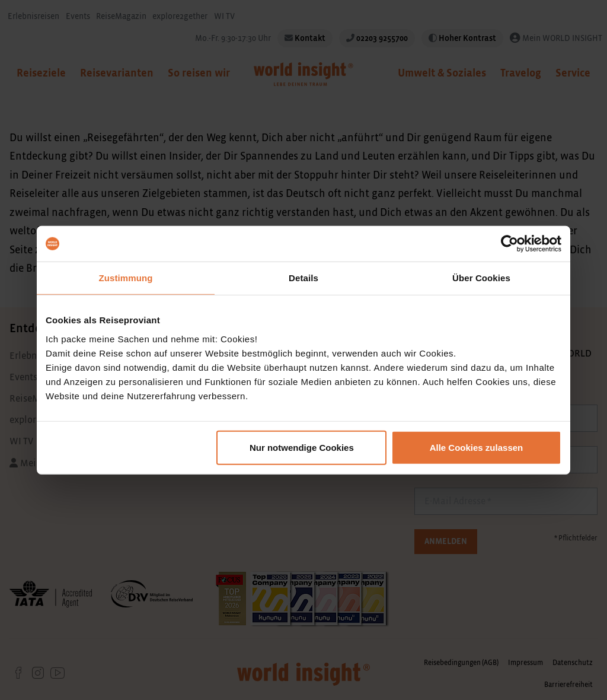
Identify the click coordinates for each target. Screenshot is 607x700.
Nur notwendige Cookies (302, 447)
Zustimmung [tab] (126, 278)
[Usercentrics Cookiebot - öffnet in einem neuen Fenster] (509, 244)
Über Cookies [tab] (481, 278)
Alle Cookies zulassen (477, 447)
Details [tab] (303, 278)
